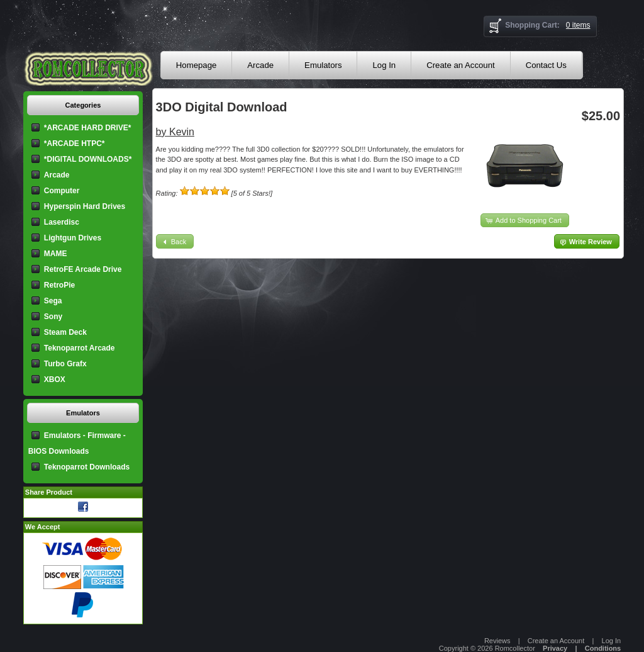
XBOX (55, 379)
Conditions (603, 648)
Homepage (197, 65)
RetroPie (59, 285)
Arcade (260, 65)
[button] (525, 221)
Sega (53, 301)
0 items (578, 25)
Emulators (323, 65)
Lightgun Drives (73, 238)
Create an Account (461, 65)
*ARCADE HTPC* (75, 143)
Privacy (555, 648)
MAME (56, 254)
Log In (384, 65)
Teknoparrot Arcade (80, 348)
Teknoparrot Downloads (87, 467)
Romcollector (515, 648)
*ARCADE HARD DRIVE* (88, 128)
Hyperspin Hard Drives (85, 206)
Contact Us (546, 65)
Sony (53, 317)
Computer (62, 191)
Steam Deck (65, 332)
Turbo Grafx (65, 364)
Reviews (497, 641)
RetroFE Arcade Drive (83, 269)
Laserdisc (62, 222)
